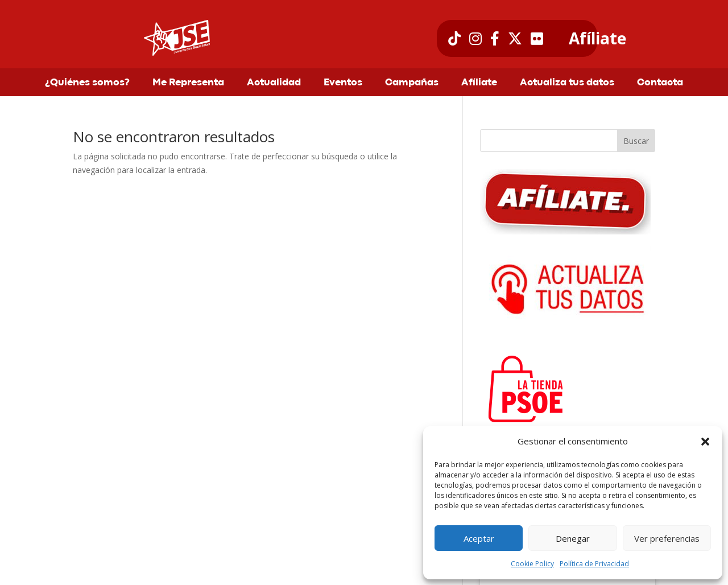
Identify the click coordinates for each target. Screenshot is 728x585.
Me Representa (188, 83)
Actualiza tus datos (567, 83)
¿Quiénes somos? (87, 83)
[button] (705, 442)
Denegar (573, 538)
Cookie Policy (532, 564)
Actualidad (274, 83)
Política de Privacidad (594, 564)
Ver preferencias (667, 538)
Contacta (660, 83)
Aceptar (479, 538)
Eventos (343, 83)
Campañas (412, 83)
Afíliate (597, 39)
